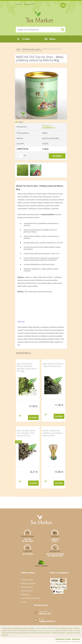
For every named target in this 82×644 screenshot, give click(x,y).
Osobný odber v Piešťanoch (30, 598)
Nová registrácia (29, 4)
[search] (62, 30)
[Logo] (40, 17)
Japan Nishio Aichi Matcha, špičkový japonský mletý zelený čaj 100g (27, 367)
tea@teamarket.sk (47, 621)
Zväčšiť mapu (21, 322)
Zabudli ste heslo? (27, 591)
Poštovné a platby (27, 580)
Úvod (18, 49)
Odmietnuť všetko (63, 639)
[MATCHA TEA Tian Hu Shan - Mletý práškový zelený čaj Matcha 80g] (41, 69)
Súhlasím (76, 639)
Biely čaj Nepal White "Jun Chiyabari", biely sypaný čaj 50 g (26, 433)
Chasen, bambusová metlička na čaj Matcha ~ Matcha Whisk (53, 433)
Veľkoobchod (25, 594)
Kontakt (24, 602)
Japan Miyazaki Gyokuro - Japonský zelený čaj (53, 365)
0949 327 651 (45, 614)
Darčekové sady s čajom (31, 49)
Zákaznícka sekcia (27, 587)
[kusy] (20, 155)
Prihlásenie (18, 4)
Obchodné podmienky (28, 583)
